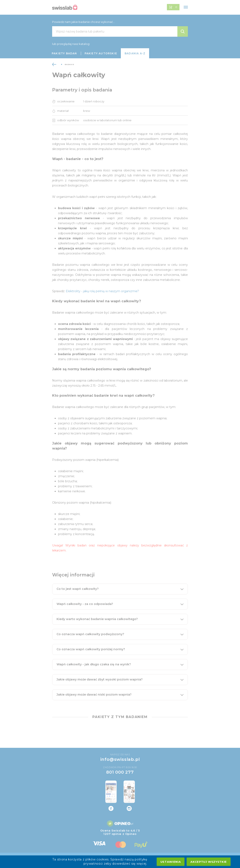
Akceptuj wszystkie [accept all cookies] (209, 862)
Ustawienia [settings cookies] (171, 862)
